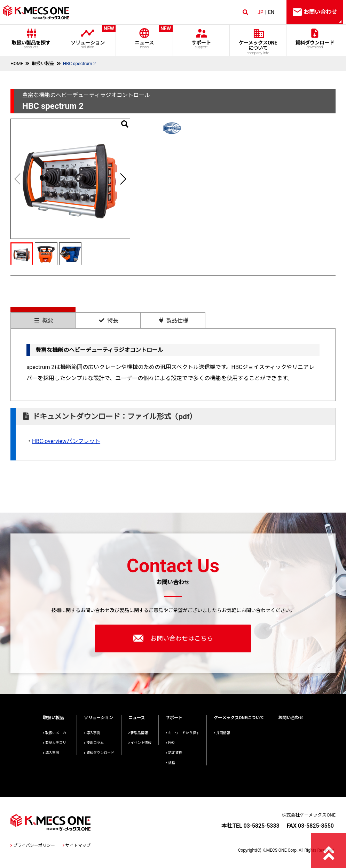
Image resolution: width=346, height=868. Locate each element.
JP (261, 12)
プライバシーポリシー (33, 845)
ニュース (144, 37)
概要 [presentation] (44, 320)
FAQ (170, 743)
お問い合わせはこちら (173, 638)
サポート (201, 45)
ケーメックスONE (258, 48)
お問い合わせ (291, 718)
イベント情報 (140, 743)
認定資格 (174, 753)
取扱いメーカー (56, 733)
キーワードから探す (183, 733)
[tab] (43, 318)
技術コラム (94, 743)
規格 (170, 763)
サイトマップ (77, 845)
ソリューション (88, 37)
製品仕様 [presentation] (174, 320)
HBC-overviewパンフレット (66, 441)
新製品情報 (138, 733)
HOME (17, 63)
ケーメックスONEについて (239, 718)
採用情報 (222, 733)
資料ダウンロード (315, 45)
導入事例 (51, 753)
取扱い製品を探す (31, 45)
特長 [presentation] (109, 320)
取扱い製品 (43, 63)
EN (271, 12)
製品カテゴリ (54, 743)
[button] (123, 179)
